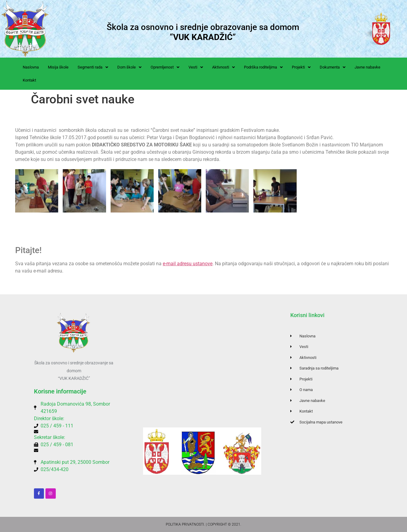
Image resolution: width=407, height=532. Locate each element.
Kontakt (29, 80)
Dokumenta (333, 67)
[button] (93, 67)
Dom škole (129, 67)
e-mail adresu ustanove (188, 264)
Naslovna (31, 67)
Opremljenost (165, 67)
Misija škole (58, 67)
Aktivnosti (224, 67)
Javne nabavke (367, 67)
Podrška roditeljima (263, 67)
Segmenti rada (93, 67)
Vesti (196, 67)
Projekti (301, 67)
